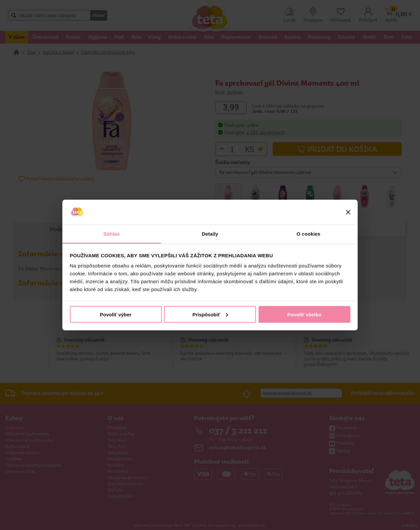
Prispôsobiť (210, 314)
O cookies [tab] (309, 234)
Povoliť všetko (304, 314)
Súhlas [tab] (112, 234)
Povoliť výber (115, 314)
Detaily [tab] (210, 234)
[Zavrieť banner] (348, 212)
